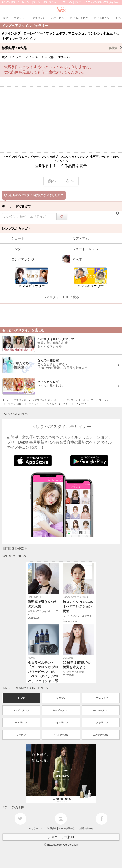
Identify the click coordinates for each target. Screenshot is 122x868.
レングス (16, 57)
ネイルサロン (61, 723)
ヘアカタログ (101, 698)
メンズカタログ (21, 710)
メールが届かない (68, 828)
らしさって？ (36, 828)
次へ (70, 181)
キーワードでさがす (17, 206)
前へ (52, 181)
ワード (64, 57)
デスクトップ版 (61, 837)
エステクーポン (101, 735)
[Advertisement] (61, 120)
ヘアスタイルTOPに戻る (61, 297)
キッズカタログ (61, 710)
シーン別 (48, 57)
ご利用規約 (51, 828)
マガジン (61, 698)
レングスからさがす (17, 228)
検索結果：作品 (62, 48)
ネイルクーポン (61, 735)
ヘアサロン (21, 723)
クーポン (21, 735)
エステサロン (101, 723)
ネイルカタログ (101, 710)
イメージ (32, 57)
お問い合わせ (86, 828)
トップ (21, 698)
